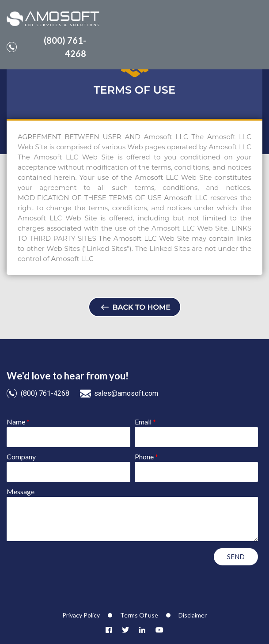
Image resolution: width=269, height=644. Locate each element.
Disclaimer (193, 615)
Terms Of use (139, 615)
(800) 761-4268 (46, 47)
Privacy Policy (81, 615)
